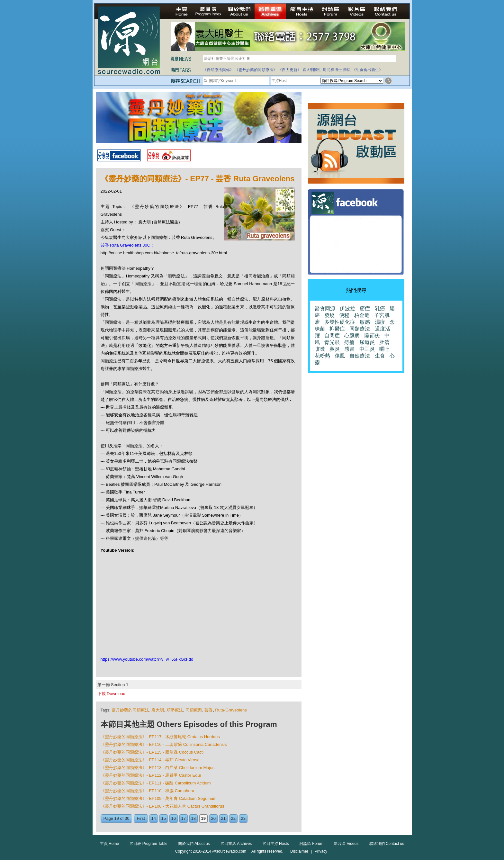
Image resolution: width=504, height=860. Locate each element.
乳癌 (380, 308)
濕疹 (380, 322)
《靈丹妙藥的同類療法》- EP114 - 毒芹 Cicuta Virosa (150, 760)
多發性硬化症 (340, 322)
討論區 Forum (311, 844)
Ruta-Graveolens (231, 710)
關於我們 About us (194, 844)
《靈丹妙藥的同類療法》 (256, 70)
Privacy (321, 851)
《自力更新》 (290, 70)
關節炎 (372, 335)
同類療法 (360, 329)
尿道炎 (367, 342)
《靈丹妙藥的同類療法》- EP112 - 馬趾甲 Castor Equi (151, 775)
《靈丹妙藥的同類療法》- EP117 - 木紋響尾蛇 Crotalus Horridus (160, 737)
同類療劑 (194, 710)
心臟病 (352, 335)
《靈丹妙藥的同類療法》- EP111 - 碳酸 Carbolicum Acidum (156, 783)
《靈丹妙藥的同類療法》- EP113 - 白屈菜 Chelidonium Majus (158, 768)
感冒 (349, 349)
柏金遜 (362, 315)
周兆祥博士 (332, 70)
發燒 (329, 315)
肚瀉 (384, 342)
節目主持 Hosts (276, 844)
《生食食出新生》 (367, 70)
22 (233, 818)
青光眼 (332, 342)
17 (184, 818)
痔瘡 (349, 342)
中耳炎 (367, 349)
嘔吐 (384, 349)
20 (213, 818)
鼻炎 (335, 349)
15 (164, 818)
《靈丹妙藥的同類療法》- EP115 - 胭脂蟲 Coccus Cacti (152, 752)
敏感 (365, 322)
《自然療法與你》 (218, 70)
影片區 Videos (346, 844)
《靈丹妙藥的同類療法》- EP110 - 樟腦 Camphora (148, 791)
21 (223, 818)
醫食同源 (325, 308)
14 (154, 818)
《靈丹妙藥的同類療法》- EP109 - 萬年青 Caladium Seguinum (159, 798)
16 (174, 818)
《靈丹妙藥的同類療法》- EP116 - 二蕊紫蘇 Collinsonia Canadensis (164, 744)
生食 (380, 356)
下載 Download (111, 694)
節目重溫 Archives (236, 844)
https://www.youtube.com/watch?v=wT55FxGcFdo (147, 659)
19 (203, 818)
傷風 (340, 356)
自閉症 (332, 335)
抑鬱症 (337, 329)
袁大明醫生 (312, 70)
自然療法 (360, 356)
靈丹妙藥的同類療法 (130, 710)
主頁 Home (109, 844)
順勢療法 (175, 710)
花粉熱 (322, 356)
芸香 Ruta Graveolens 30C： (128, 245)
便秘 (344, 315)
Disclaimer (299, 851)
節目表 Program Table (148, 844)
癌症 (347, 70)
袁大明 (158, 710)
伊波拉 (347, 308)
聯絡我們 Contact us (387, 844)
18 (194, 818)
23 (243, 818)
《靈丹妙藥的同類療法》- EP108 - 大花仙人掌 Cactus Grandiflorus (162, 806)
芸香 (209, 710)
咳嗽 (320, 349)
